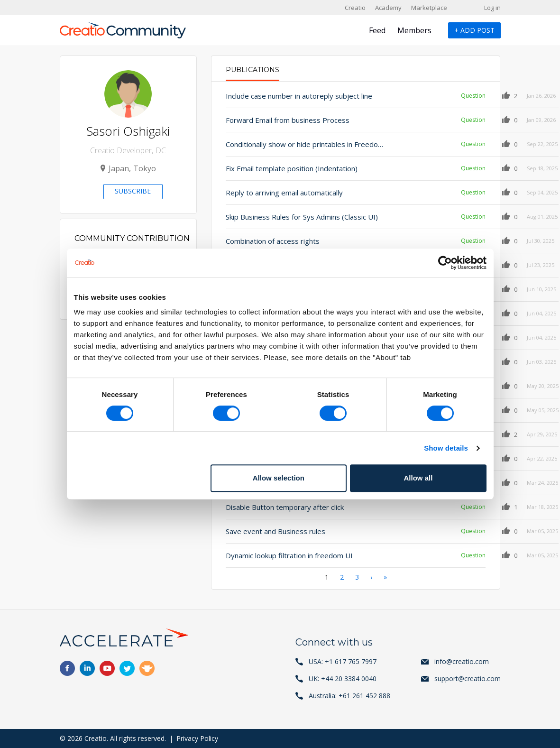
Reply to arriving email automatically (284, 193)
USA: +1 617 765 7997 (343, 661)
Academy (388, 8)
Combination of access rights (273, 241)
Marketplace (429, 8)
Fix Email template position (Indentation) (292, 168)
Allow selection (279, 478)
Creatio (355, 8)
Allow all (418, 478)
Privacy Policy (197, 738)
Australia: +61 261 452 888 (349, 696)
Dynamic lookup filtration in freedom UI (289, 555)
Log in (492, 8)
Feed (377, 30)
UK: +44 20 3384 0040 (343, 679)
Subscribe (133, 191)
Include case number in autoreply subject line (295, 96)
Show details (446, 448)
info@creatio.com (462, 661)
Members (414, 30)
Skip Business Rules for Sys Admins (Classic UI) (295, 217)
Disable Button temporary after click (285, 507)
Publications (252, 70)
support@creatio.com (468, 679)
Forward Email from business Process (288, 120)
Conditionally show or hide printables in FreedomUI (295, 144)
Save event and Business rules (275, 531)
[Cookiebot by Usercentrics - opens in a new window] (445, 263)
